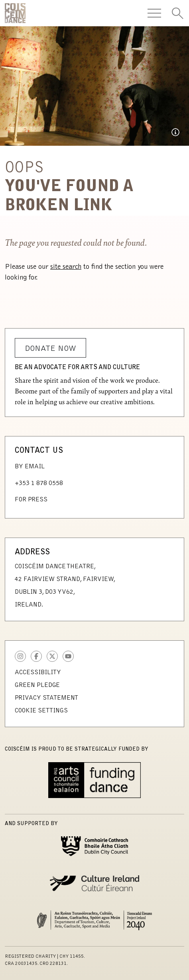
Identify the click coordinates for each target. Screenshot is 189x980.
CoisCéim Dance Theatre (15, 13)
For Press (31, 500)
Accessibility (38, 673)
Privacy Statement (46, 698)
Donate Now (50, 349)
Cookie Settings (41, 711)
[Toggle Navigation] (154, 13)
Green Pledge (37, 685)
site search (66, 267)
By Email (30, 467)
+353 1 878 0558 (39, 483)
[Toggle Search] (177, 13)
